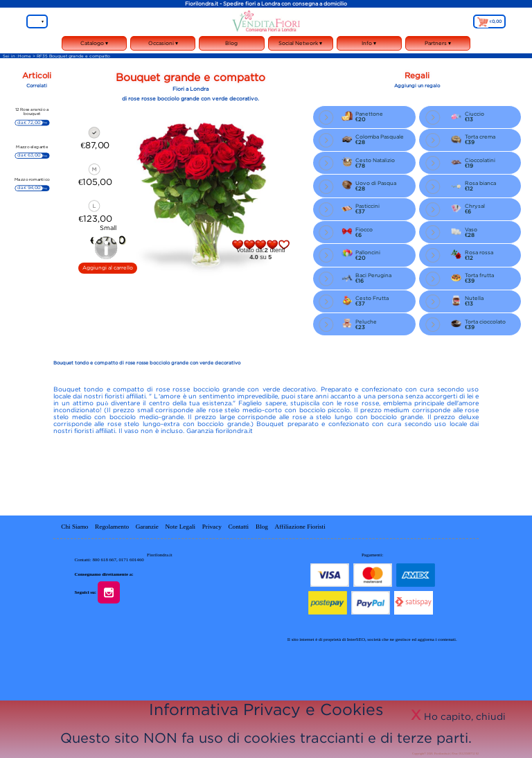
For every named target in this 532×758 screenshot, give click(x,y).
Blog (231, 43)
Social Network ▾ (301, 45)
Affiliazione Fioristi (300, 526)
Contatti (239, 526)
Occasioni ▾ (163, 45)
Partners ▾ (438, 43)
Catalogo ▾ (94, 45)
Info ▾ (369, 45)
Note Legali (180, 526)
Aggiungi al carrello (108, 267)
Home (25, 56)
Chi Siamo (74, 526)
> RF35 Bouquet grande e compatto (71, 56)
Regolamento (112, 526)
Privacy (212, 526)
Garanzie (147, 526)
